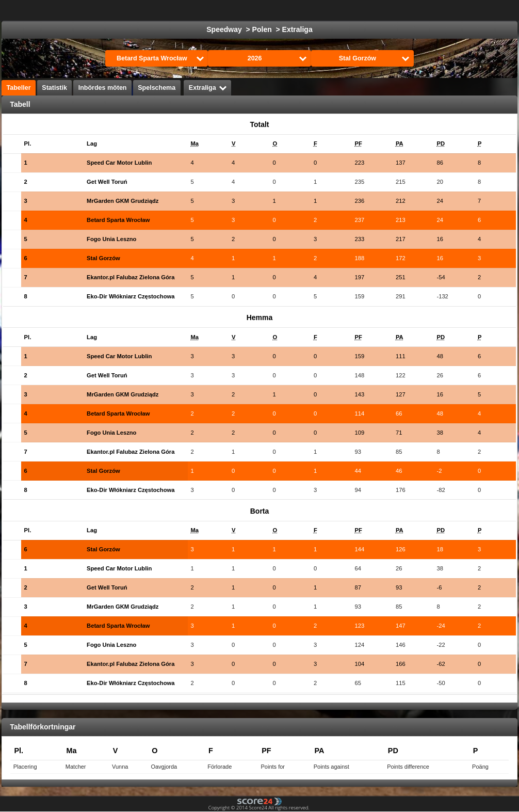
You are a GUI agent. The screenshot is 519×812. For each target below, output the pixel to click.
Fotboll (205, 10)
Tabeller (19, 88)
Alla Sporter (478, 10)
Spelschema (157, 88)
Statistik (54, 88)
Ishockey (247, 10)
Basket (289, 10)
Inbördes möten (103, 88)
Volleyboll (427, 10)
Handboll (380, 10)
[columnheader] (37, 144)
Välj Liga (149, 10)
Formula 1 (333, 10)
